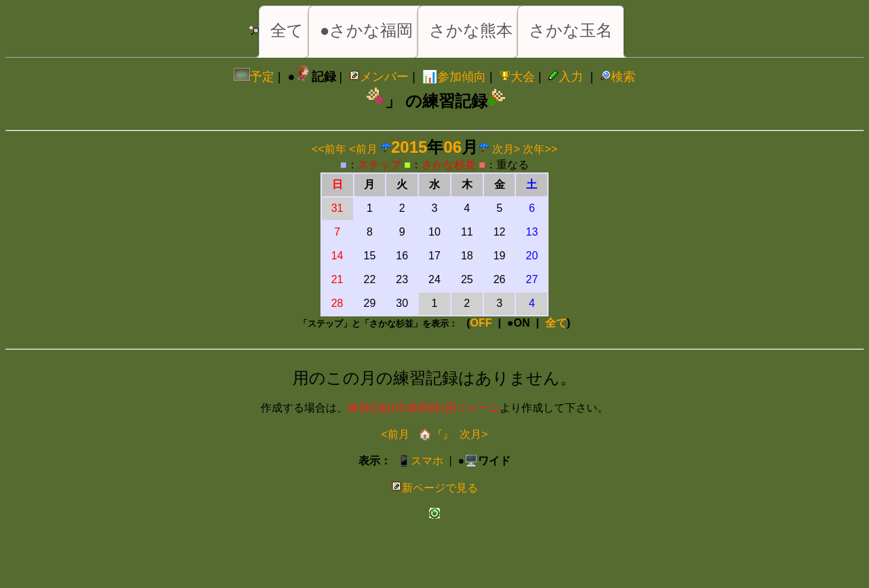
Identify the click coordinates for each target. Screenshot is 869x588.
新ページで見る (434, 488)
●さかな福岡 (367, 30)
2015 (409, 147)
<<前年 (329, 149)
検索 (618, 77)
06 (452, 147)
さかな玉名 (571, 30)
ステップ (380, 165)
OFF (481, 323)
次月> (506, 149)
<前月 (363, 149)
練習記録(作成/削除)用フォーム (423, 408)
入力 (566, 77)
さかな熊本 (471, 30)
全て (287, 30)
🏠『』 (434, 434)
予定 (254, 77)
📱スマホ (420, 461)
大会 (517, 77)
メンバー (379, 77)
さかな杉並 (449, 165)
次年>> (540, 149)
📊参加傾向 (454, 77)
